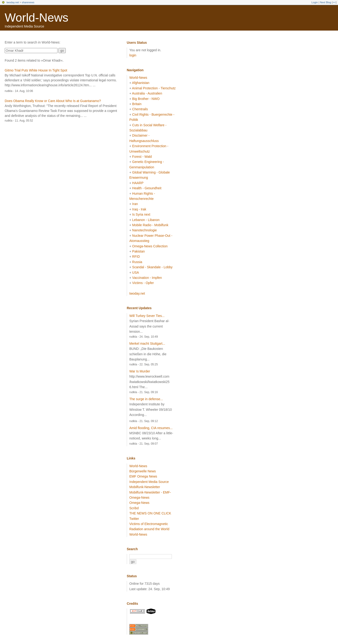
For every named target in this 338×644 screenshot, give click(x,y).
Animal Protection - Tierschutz (154, 88)
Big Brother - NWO (146, 99)
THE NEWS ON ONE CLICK (150, 513)
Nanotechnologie (144, 230)
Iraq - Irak (139, 209)
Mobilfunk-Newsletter (145, 487)
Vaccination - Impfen (147, 278)
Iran (135, 204)
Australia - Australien (147, 93)
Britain (137, 104)
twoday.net (13, 2)
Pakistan (138, 251)
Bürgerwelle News (143, 471)
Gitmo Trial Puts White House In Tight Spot (36, 70)
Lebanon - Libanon (146, 220)
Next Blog (326, 2)
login (133, 55)
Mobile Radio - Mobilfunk (150, 225)
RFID (136, 257)
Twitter (134, 519)
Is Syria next (141, 214)
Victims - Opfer (143, 283)
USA (136, 273)
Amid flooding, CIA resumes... (151, 428)
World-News (36, 18)
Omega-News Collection (150, 246)
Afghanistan (141, 83)
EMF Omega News (143, 476)
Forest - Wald (142, 157)
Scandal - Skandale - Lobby (152, 267)
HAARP (138, 183)
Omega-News (139, 503)
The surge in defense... (146, 399)
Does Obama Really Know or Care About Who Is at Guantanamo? (53, 101)
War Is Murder (140, 371)
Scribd (134, 508)
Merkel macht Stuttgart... (147, 344)
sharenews (28, 2)
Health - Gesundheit (147, 188)
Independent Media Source (149, 482)
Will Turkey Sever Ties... (147, 316)
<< (334, 2)
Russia (137, 262)
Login (315, 2)
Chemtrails (140, 109)
